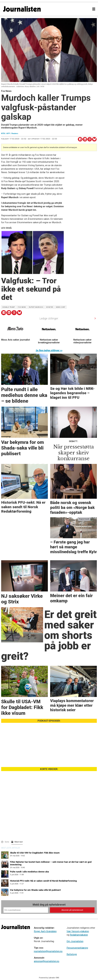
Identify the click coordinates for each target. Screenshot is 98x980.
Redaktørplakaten (79, 935)
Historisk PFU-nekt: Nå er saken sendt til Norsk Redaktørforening (43, 881)
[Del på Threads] (90, 139)
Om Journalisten (75, 941)
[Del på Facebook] (80, 139)
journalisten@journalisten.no (48, 951)
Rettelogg (72, 954)
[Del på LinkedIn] (85, 139)
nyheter (50, 307)
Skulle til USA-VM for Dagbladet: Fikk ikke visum (35, 853)
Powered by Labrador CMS (49, 978)
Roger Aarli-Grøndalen (45, 931)
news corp (61, 307)
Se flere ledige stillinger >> (49, 350)
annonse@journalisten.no (47, 961)
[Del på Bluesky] (94, 139)
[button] (95, 318)
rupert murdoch (36, 307)
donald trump (9, 307)
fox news (22, 307)
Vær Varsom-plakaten (78, 931)
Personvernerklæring (77, 948)
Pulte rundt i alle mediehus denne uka (29, 872)
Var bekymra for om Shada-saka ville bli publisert (35, 890)
